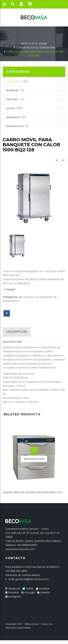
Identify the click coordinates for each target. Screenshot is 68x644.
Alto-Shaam (39, 44)
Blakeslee (13, 90)
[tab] (17, 332)
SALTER (10, 108)
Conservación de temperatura (36, 48)
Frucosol (13, 99)
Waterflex (13, 117)
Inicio (25, 44)
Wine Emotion (15, 126)
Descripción (17, 332)
